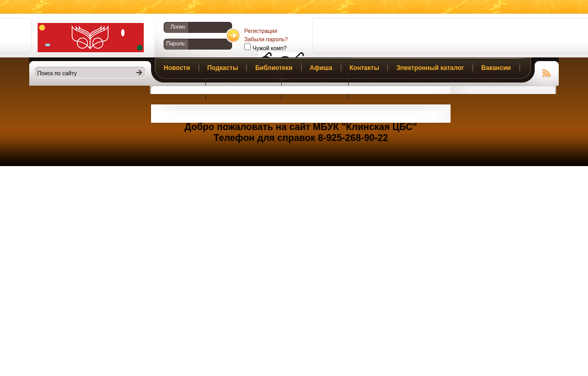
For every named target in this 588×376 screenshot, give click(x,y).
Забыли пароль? (266, 39)
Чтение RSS (547, 72)
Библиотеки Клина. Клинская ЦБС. (91, 38)
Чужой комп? (269, 48)
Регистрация (261, 31)
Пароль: (176, 44)
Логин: (178, 27)
